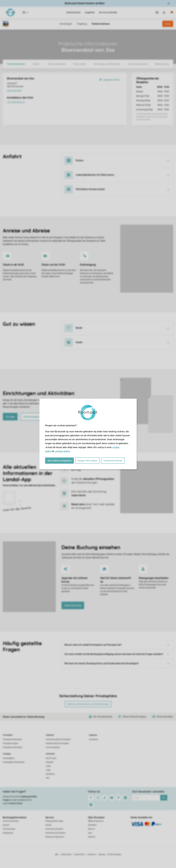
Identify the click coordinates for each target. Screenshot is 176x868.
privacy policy (63, 451)
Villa (47, 778)
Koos (90, 833)
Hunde (79, 342)
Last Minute (93, 739)
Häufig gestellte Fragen (54, 821)
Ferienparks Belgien (10, 743)
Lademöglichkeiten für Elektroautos (95, 175)
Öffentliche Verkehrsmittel (90, 189)
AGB (57, 854)
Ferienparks (8, 735)
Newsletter (92, 825)
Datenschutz (66, 854)
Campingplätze (9, 758)
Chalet (48, 766)
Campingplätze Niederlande (14, 762)
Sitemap (102, 854)
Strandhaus (50, 774)
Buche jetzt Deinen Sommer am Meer (85, 3)
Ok (164, 798)
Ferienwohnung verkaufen (55, 833)
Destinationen (74, 12)
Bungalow (50, 762)
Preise (168, 24)
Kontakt (48, 825)
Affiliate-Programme (96, 821)
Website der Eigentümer (55, 837)
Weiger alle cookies (87, 461)
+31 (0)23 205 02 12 (31, 102)
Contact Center (15, 803)
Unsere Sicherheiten (11, 821)
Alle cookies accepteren (59, 461)
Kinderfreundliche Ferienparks (57, 743)
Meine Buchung (73, 605)
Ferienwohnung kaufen (54, 829)
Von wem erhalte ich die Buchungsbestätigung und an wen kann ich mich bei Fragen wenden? (114, 654)
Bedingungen (8, 833)
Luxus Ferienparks (53, 747)
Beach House (51, 758)
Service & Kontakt (108, 12)
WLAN (79, 328)
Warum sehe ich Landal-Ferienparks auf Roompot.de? (93, 645)
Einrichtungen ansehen (36, 417)
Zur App (10, 417)
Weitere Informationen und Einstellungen (88, 704)
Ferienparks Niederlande (12, 739)
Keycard (6, 825)
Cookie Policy (79, 854)
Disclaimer (92, 854)
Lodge (48, 770)
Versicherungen (9, 829)
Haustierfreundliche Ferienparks (58, 739)
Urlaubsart (50, 735)
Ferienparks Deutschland (13, 747)
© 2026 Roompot (114, 854)
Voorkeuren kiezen (113, 461)
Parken (80, 160)
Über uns (92, 829)
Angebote (90, 12)
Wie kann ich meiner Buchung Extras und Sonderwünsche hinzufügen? (102, 663)
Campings (7, 754)
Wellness (92, 837)
